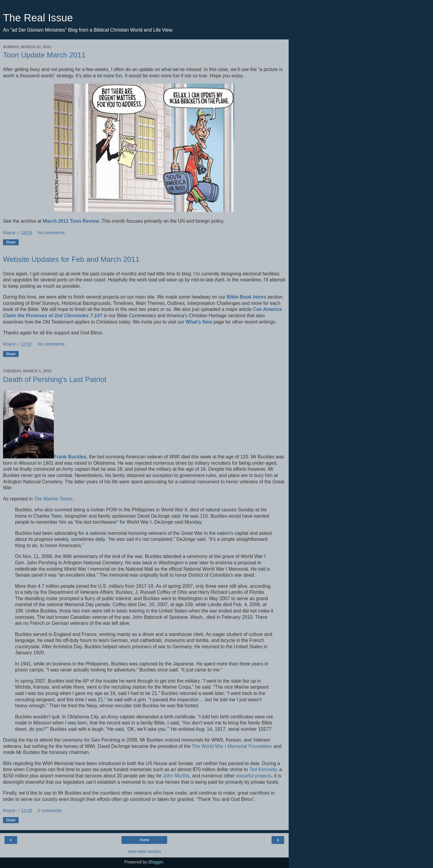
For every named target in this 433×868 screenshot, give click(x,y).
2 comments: (50, 811)
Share (11, 242)
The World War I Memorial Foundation (232, 746)
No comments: (52, 233)
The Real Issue (38, 18)
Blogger (156, 862)
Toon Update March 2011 (44, 55)
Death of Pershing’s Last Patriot (55, 379)
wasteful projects (254, 776)
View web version (144, 851)
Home (144, 840)
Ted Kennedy (263, 769)
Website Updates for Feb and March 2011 (71, 259)
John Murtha (176, 776)
